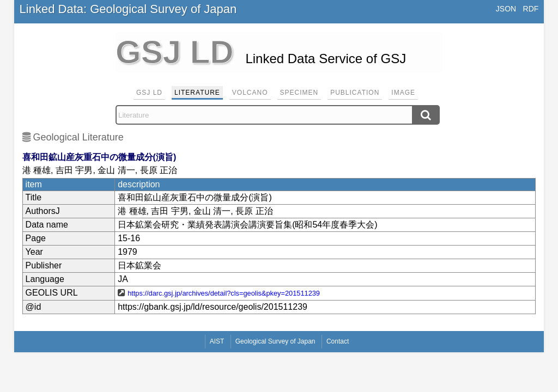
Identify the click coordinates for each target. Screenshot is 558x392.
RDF (531, 9)
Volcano (250, 93)
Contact (338, 341)
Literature (197, 93)
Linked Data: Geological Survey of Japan (128, 9)
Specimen (299, 93)
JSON (506, 9)
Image (403, 93)
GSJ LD (149, 93)
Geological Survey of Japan (275, 341)
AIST (217, 341)
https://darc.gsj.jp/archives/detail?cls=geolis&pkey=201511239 (224, 293)
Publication (355, 93)
